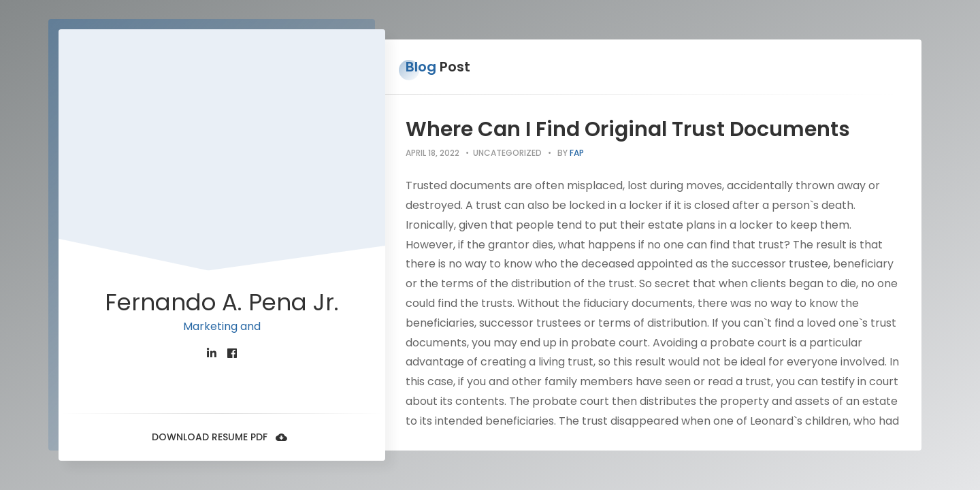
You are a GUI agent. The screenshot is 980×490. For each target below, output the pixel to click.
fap (577, 153)
